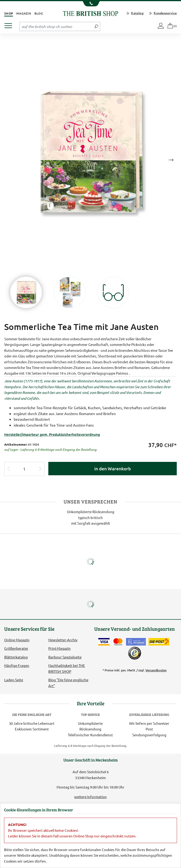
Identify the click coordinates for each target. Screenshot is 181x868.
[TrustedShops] (135, 653)
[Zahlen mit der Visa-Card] (104, 642)
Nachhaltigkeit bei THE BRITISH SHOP (67, 668)
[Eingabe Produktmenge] (24, 469)
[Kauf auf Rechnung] (136, 642)
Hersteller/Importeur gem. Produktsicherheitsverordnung (52, 434)
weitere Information (90, 797)
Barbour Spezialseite (65, 657)
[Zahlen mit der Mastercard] (118, 642)
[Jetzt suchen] (96, 26)
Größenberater (16, 648)
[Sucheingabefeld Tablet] (56, 26)
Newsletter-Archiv (63, 640)
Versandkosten (156, 670)
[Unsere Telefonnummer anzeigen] (91, 4)
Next (171, 160)
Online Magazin (17, 640)
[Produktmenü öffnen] (10, 24)
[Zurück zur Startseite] (90, 13)
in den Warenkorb (113, 469)
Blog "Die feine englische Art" (68, 683)
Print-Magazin (60, 648)
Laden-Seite (14, 680)
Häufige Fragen (17, 665)
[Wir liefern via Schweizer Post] (159, 642)
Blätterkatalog (16, 657)
